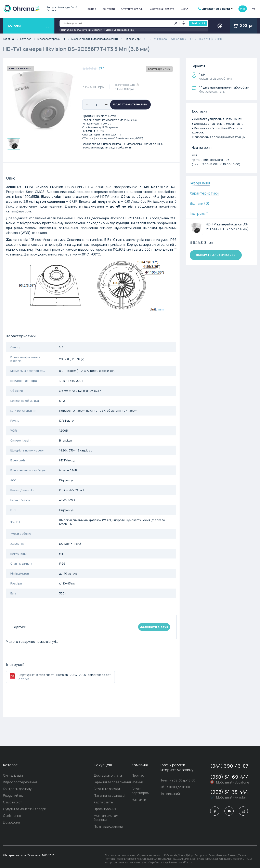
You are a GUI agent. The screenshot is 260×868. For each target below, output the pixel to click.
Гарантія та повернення (106, 782)
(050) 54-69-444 (230, 777)
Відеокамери (136, 39)
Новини (134, 782)
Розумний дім (13, 795)
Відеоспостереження (54, 39)
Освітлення (12, 816)
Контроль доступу (17, 789)
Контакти (109, 9)
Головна (12, 39)
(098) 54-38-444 (229, 792)
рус (253, 9)
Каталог (29, 39)
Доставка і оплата (162, 9)
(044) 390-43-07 (229, 766)
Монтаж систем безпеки (106, 816)
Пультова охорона (102, 822)
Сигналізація (13, 775)
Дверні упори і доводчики (120, 30)
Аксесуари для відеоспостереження (98, 39)
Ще (184, 9)
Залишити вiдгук (154, 627)
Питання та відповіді (103, 795)
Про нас (91, 9)
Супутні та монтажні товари (25, 809)
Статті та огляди (132, 9)
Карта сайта (97, 802)
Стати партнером (142, 789)
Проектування (99, 809)
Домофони (11, 822)
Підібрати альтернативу (130, 104)
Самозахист (13, 802)
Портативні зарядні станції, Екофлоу (81, 30)
